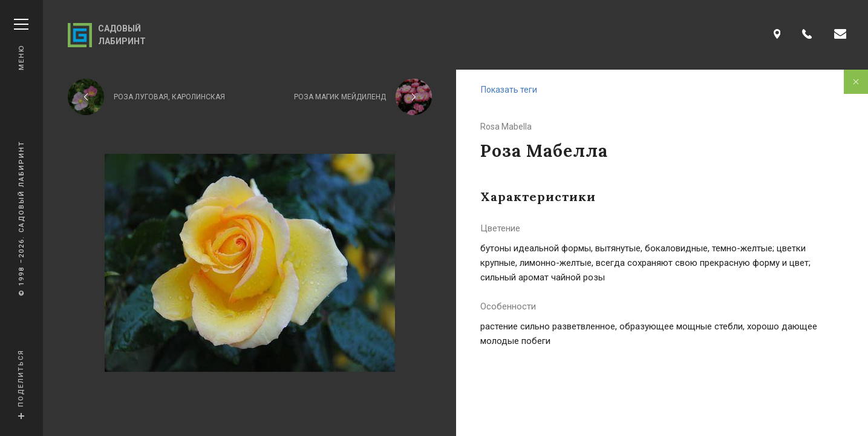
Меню (21, 45)
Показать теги (509, 90)
